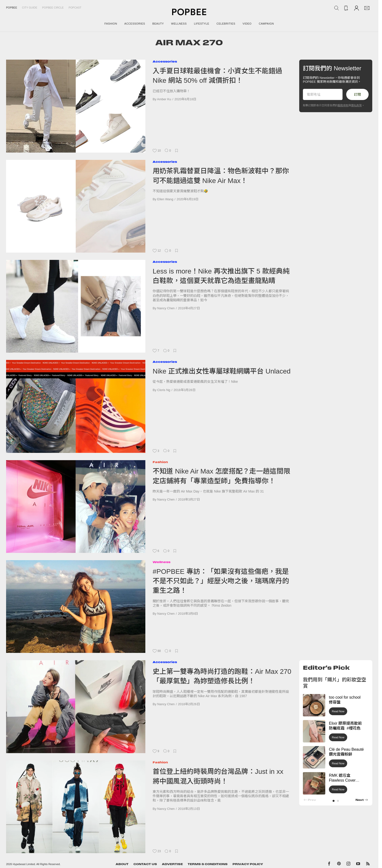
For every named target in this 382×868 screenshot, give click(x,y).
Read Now (338, 711)
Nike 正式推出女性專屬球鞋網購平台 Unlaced (222, 371)
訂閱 (357, 94)
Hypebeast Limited (24, 864)
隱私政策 (356, 105)
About (122, 864)
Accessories (165, 61)
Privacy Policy (248, 864)
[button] (334, 801)
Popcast (75, 8)
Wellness (162, 562)
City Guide (30, 8)
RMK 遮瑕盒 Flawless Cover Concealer (342, 781)
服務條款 (343, 105)
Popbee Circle (53, 8)
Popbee (12, 8)
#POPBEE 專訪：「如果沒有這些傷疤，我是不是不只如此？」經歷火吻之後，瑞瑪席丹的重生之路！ (221, 581)
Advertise (172, 864)
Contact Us (145, 864)
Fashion (160, 462)
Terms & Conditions (208, 864)
